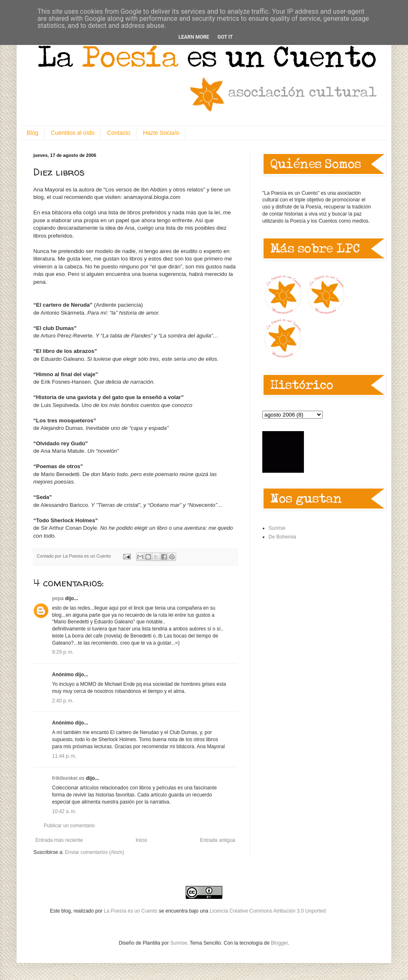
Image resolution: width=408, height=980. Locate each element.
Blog (32, 133)
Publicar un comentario (69, 826)
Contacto (119, 133)
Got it (225, 37)
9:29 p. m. (63, 652)
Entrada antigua (218, 840)
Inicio (142, 840)
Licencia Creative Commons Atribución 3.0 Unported (268, 911)
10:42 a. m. (64, 811)
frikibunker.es (68, 778)
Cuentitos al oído (73, 133)
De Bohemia (282, 537)
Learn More (194, 37)
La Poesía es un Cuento (131, 911)
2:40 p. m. (63, 701)
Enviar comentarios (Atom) (95, 852)
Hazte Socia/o (161, 133)
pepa (58, 598)
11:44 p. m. (64, 756)
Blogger (280, 943)
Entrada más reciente (59, 840)
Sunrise (277, 528)
